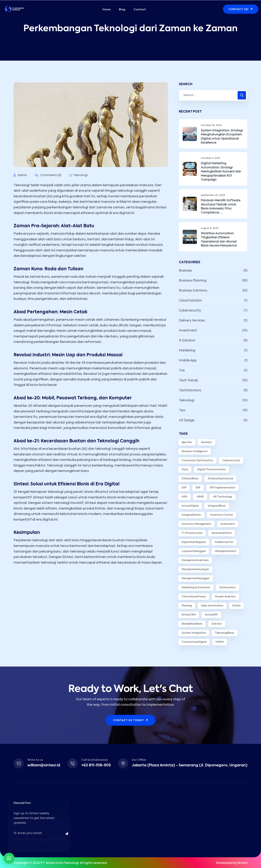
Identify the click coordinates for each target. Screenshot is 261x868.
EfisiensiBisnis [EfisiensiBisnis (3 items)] (190, 479)
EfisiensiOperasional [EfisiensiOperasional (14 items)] (220, 479)
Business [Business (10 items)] (207, 442)
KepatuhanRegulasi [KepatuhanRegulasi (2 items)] (194, 542)
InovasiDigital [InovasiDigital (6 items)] (190, 506)
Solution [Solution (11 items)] (217, 624)
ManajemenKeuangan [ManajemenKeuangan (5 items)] (195, 569)
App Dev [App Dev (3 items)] (187, 442)
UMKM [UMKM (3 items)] (220, 642)
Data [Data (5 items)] (185, 470)
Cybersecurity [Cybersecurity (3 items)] (231, 461)
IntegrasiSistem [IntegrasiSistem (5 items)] (191, 515)
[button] (9, 858)
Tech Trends (188, 380)
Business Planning (193, 281)
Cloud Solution (190, 301)
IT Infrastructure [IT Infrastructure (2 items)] (192, 533)
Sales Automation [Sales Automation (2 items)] (212, 606)
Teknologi (80, 175)
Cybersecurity (190, 311)
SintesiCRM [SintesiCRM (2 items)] (189, 615)
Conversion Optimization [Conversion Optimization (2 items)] (197, 461)
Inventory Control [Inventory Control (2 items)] (221, 515)
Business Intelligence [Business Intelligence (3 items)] (195, 451)
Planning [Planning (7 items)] (187, 606)
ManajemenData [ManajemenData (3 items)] (225, 551)
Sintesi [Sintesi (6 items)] (236, 606)
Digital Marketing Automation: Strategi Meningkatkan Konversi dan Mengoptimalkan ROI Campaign (221, 172)
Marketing (187, 351)
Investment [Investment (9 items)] (228, 524)
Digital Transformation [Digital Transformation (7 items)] (212, 470)
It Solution (187, 341)
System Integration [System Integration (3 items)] (194, 633)
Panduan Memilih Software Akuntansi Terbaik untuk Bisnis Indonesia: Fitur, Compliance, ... (221, 207)
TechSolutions (190, 390)
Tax (182, 370)
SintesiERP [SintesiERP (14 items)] (211, 615)
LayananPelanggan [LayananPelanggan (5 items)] (194, 551)
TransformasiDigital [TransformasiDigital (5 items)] (194, 642)
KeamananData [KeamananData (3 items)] (222, 533)
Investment (188, 331)
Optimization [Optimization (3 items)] (227, 588)
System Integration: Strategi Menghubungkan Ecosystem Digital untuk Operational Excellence (222, 137)
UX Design (187, 420)
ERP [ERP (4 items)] (184, 488)
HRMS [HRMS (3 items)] (200, 497)
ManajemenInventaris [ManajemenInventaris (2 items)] (195, 560)
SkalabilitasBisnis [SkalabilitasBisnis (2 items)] (192, 624)
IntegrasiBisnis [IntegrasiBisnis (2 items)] (217, 506)
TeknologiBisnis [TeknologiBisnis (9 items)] (225, 633)
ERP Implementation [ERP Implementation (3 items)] (222, 488)
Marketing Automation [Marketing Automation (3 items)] (196, 588)
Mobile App (188, 360)
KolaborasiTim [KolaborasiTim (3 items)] (224, 542)
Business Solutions (193, 291)
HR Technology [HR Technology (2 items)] (223, 497)
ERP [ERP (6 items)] (198, 488)
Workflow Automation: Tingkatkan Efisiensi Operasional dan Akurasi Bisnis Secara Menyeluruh (219, 240)
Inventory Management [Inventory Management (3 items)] (196, 524)
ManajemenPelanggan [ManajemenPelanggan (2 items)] (196, 578)
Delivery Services (192, 321)
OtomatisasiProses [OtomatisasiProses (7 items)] (194, 597)
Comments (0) (48, 175)
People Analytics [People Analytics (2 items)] (225, 597)
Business (185, 271)
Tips (182, 410)
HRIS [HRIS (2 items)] (185, 497)
